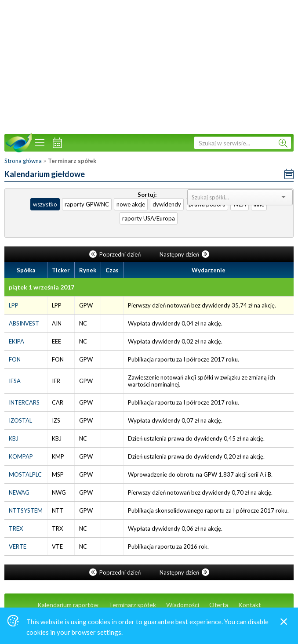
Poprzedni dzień (116, 254)
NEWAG (19, 492)
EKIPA (16, 341)
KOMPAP (21, 456)
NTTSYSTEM (26, 510)
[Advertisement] (149, 66)
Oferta (219, 605)
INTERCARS (24, 402)
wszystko (45, 204)
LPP (14, 305)
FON (15, 359)
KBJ (14, 438)
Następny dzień (184, 254)
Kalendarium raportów (68, 605)
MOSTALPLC (25, 474)
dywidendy (167, 204)
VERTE (18, 546)
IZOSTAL (20, 420)
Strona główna (23, 161)
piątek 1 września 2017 (42, 287)
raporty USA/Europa (149, 218)
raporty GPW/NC (87, 204)
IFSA (15, 381)
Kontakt (250, 605)
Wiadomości (183, 605)
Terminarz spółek (132, 605)
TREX (16, 528)
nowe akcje (131, 204)
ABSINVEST (24, 323)
